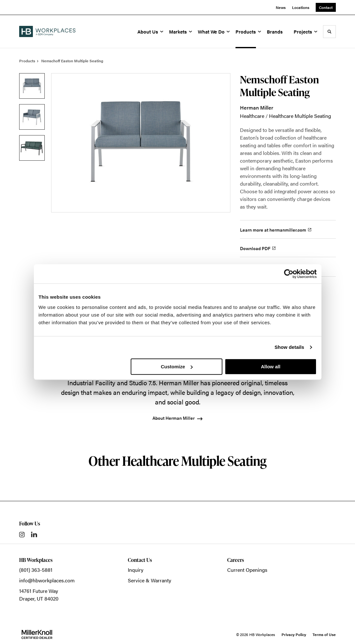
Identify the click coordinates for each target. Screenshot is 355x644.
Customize (177, 367)
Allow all (271, 367)
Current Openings (247, 570)
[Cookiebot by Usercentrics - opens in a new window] (289, 274)
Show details (289, 347)
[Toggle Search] (329, 32)
